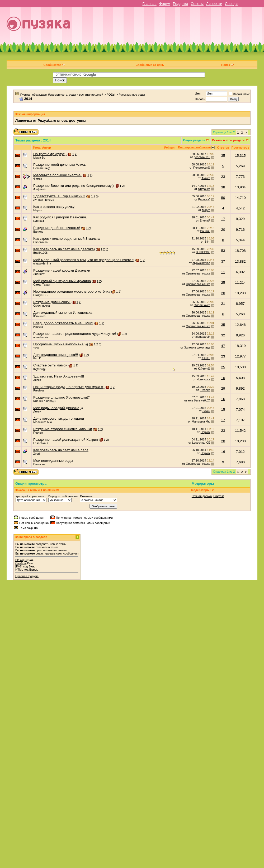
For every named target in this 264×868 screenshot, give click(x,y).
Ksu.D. (38, 358)
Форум (165, 4)
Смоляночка (42, 306)
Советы (197, 4)
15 (223, 410)
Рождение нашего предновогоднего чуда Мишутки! (75, 334)
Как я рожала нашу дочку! (54, 207)
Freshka (39, 390)
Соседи (231, 4)
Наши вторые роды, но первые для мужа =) (69, 387)
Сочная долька (202, 496)
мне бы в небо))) (44, 401)
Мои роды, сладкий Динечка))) (58, 408)
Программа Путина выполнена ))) (61, 344)
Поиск (227, 65)
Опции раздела (194, 140)
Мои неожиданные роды (53, 461)
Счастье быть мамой (50, 365)
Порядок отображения (63, 496)
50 (223, 198)
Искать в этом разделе (229, 140)
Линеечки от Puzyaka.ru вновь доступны (51, 121)
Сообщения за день (150, 65)
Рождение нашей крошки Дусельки (62, 270)
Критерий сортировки (30, 496)
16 (223, 399)
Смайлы (21, 563)
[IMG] (19, 566)
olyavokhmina (42, 263)
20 (223, 230)
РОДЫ (111, 95)
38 (223, 187)
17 (223, 219)
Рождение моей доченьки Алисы (60, 165)
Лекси (37, 411)
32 (223, 335)
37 (223, 261)
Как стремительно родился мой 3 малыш (67, 239)
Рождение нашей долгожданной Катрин (66, 440)
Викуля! (218, 496)
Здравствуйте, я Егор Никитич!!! (59, 196)
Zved (36, 454)
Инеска (38, 327)
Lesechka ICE (42, 443)
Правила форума (27, 576)
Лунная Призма (44, 200)
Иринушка (204, 379)
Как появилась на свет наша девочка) (64, 249)
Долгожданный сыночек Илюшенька (63, 313)
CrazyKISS (40, 295)
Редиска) (204, 199)
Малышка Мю (43, 422)
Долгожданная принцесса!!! (56, 355)
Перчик (38, 433)
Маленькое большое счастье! (57, 175)
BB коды (21, 560)
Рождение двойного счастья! (57, 228)
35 (223, 156)
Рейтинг (170, 148)
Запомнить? (239, 94)
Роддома (181, 4)
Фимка (38, 179)
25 (223, 283)
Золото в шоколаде (197, 347)
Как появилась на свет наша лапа (61, 450)
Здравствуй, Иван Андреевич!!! (59, 376)
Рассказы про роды (132, 95)
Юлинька (39, 316)
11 (223, 272)
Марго (37, 210)
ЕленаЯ (39, 221)
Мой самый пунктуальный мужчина (62, 281)
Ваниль (38, 232)
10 (223, 378)
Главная (149, 4)
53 (223, 251)
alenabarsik (41, 337)
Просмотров (240, 148)
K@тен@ (39, 369)
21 (223, 304)
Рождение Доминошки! (52, 302)
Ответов (223, 148)
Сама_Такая (42, 285)
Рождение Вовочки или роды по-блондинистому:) (74, 186)
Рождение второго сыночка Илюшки (63, 429)
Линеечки (214, 4)
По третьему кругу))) (50, 154)
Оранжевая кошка (198, 273)
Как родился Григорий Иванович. (60, 217)
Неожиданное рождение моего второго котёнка (72, 291)
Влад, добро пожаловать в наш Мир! (63, 323)
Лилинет (39, 274)
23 (223, 177)
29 (223, 388)
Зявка (37, 380)
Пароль (200, 99)
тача (36, 348)
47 (223, 346)
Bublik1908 (40, 253)
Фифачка (39, 189)
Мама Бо (39, 158)
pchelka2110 (202, 157)
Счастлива (40, 242)
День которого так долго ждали (59, 418)
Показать (86, 496)
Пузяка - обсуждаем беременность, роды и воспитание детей (62, 95)
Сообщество (54, 65)
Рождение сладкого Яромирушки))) (62, 397)
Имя (198, 94)
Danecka (39, 464)
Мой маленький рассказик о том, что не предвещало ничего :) (84, 260)
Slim (207, 242)
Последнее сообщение (195, 147)
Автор (46, 148)
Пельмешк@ (42, 168)
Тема (36, 148)
